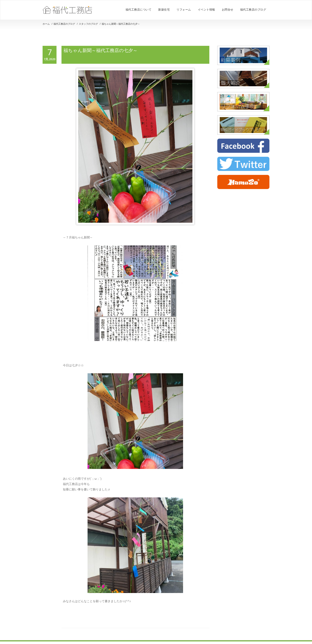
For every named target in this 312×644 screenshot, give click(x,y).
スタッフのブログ (88, 24)
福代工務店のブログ (253, 9)
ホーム (46, 24)
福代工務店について (139, 9)
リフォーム (184, 9)
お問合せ (228, 9)
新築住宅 (164, 9)
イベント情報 (206, 9)
